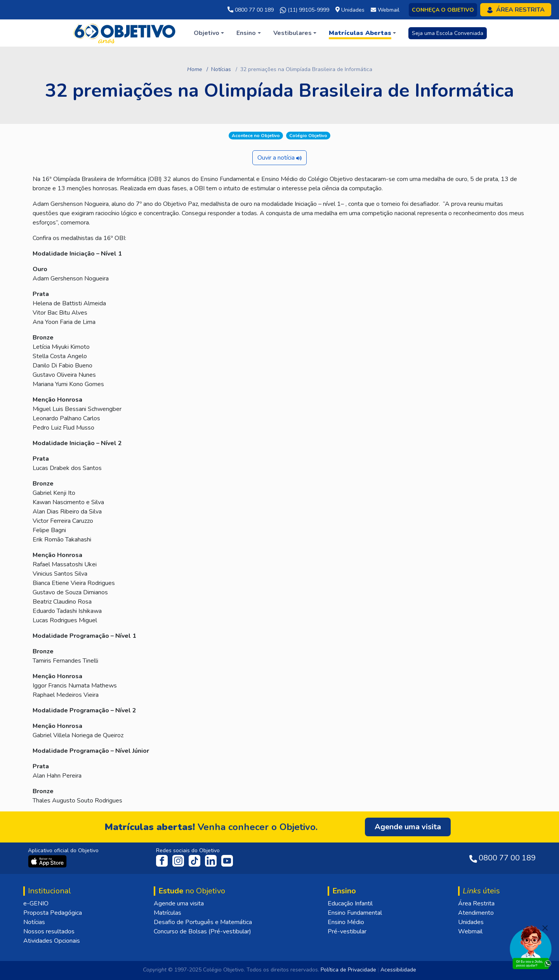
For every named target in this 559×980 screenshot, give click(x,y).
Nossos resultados (49, 931)
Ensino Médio (346, 922)
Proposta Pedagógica (53, 913)
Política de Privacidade (348, 970)
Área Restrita (476, 903)
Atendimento (476, 913)
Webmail (470, 931)
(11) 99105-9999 (305, 10)
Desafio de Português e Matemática (203, 922)
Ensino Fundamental (355, 913)
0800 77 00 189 (251, 10)
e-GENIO (36, 903)
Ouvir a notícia (279, 158)
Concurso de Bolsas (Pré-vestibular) (202, 931)
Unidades (471, 922)
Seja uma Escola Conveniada (448, 33)
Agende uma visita (179, 903)
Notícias (221, 69)
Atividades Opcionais (52, 941)
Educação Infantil (350, 903)
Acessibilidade (398, 970)
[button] (209, 33)
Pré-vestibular (347, 931)
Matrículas (168, 913)
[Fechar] (545, 928)
